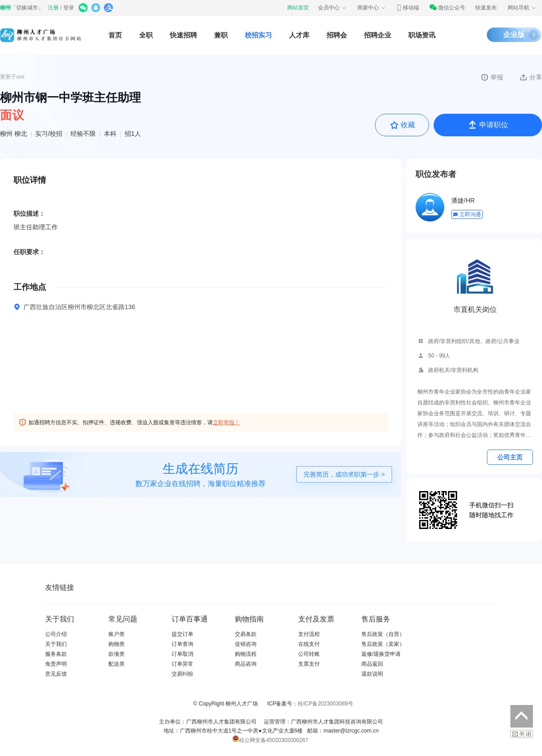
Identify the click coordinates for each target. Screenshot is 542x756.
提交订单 (182, 634)
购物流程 (246, 654)
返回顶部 (522, 716)
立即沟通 (467, 214)
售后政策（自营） (383, 634)
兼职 (221, 35)
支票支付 (309, 664)
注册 (53, 8)
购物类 (117, 644)
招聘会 (337, 35)
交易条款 (246, 634)
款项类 (117, 654)
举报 (492, 77)
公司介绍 (56, 634)
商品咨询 (246, 664)
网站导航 (522, 8)
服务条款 (56, 654)
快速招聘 (183, 35)
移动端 (407, 8)
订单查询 (182, 644)
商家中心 (372, 8)
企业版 (514, 35)
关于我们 (56, 644)
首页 (115, 35)
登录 (69, 8)
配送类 (117, 664)
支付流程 (309, 634)
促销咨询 (246, 644)
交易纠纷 (182, 674)
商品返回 (372, 664)
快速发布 (486, 8)
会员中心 (332, 8)
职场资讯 (422, 35)
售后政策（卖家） (383, 644)
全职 (146, 35)
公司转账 (309, 654)
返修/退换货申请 (381, 654)
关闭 (522, 734)
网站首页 (298, 8)
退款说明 (372, 674)
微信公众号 (447, 8)
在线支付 (309, 644)
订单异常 (182, 664)
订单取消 (182, 654)
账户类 (117, 634)
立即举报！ (226, 422)
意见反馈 (56, 674)
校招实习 (258, 35)
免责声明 (56, 664)
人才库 (299, 35)
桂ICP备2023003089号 (325, 704)
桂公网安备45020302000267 (270, 740)
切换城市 (27, 8)
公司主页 (510, 457)
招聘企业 (378, 35)
